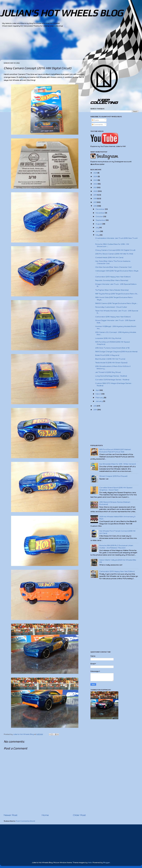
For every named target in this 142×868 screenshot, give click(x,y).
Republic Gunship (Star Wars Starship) (112, 280)
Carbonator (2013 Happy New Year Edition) (113, 277)
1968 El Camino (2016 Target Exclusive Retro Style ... (116, 303)
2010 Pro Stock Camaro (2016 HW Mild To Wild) (114, 254)
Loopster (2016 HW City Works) (108, 338)
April (98, 390)
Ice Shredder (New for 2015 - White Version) (117, 464)
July (98, 228)
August (99, 224)
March (99, 394)
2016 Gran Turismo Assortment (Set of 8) (112, 348)
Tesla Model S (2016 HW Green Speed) (111, 363)
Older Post (79, 815)
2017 (95, 202)
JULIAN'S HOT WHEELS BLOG (61, 13)
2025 (95, 173)
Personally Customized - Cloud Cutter (111, 307)
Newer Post (11, 815)
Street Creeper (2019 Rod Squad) (113, 476)
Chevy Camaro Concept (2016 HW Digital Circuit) (115, 250)
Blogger (106, 862)
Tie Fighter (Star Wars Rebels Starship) (112, 290)
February (100, 398)
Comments (97, 125)
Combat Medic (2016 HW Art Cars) (109, 257)
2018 (95, 199)
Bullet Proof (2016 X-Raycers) (107, 355)
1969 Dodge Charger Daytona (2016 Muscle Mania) (116, 352)
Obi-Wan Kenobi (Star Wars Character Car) (113, 267)
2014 (95, 410)
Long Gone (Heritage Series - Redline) (111, 376)
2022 (96, 184)
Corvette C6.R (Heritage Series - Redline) (112, 380)
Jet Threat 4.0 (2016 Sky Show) (108, 372)
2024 (96, 176)
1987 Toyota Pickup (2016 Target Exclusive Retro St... (117, 294)
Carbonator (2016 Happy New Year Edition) (113, 317)
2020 (96, 191)
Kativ (90, 862)
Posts (95, 120)
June (98, 231)
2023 (96, 180)
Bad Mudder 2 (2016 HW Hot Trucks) (110, 359)
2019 (95, 195)
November (100, 213)
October (100, 217)
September (101, 220)
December (100, 209)
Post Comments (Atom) (25, 821)
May (98, 235)
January (99, 401)
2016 (95, 206)
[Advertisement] (65, 45)
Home (45, 815)
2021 (95, 188)
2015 (95, 406)
